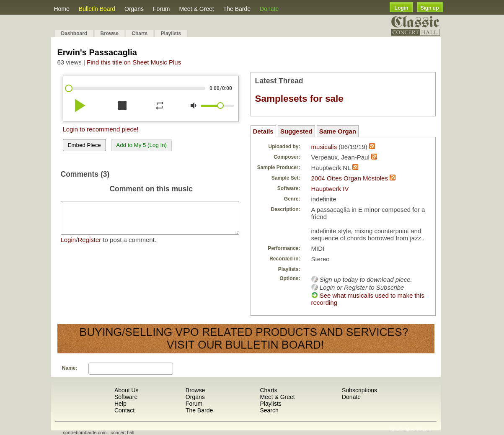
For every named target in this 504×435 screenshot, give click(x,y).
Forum (161, 9)
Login (402, 8)
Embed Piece (84, 145)
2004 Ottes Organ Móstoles (350, 178)
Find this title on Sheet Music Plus (134, 62)
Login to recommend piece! (101, 129)
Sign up (430, 8)
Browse (110, 33)
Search (269, 410)
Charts (140, 33)
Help (120, 404)
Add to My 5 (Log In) (141, 145)
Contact (124, 410)
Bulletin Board (97, 9)
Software (126, 397)
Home (62, 9)
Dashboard (74, 33)
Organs (134, 9)
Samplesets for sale (299, 99)
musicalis (324, 147)
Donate (269, 9)
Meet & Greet (196, 9)
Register (89, 246)
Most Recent (419, 430)
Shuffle (397, 430)
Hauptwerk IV (330, 189)
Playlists (171, 33)
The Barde (237, 9)
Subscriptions (359, 390)
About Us (127, 390)
